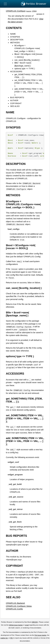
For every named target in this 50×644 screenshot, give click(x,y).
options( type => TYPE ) (25, 69)
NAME (13, 34)
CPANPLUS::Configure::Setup (19, 606)
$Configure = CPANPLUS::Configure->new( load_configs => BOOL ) (27, 48)
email (27, 625)
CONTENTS (14, 28)
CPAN (34, 11)
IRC (12, 638)
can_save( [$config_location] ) (27, 60)
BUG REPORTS (17, 97)
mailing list (4, 638)
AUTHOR (14, 100)
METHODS (15, 43)
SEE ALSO (15, 106)
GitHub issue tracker (16, 625)
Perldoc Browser (34, 4)
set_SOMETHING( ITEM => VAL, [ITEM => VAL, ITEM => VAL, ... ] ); (29, 83)
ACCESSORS (16, 72)
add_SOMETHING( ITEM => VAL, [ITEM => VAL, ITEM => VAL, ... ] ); (29, 92)
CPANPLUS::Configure (16, 11)
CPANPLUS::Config (14, 609)
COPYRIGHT (16, 103)
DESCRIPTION (17, 40)
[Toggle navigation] (5, 4)
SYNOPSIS (15, 37)
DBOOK (35, 622)
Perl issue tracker (40, 635)
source (29, 11)
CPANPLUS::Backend (15, 603)
